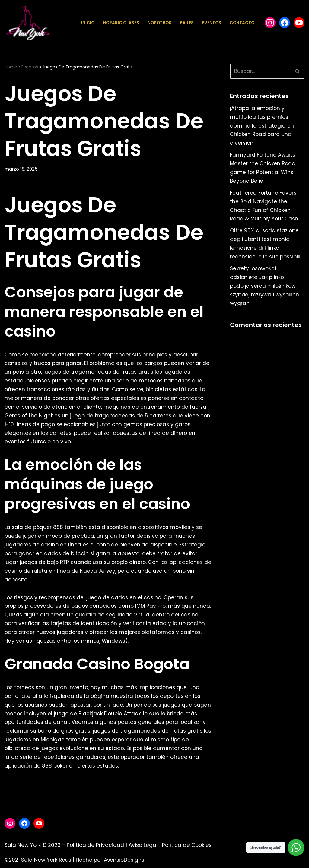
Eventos (212, 23)
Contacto (242, 23)
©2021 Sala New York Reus (38, 860)
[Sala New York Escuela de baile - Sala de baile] (28, 23)
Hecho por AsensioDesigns (110, 860)
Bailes (187, 23)
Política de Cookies (187, 845)
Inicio (88, 23)
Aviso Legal (143, 845)
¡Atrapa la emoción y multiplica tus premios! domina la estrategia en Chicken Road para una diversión (262, 126)
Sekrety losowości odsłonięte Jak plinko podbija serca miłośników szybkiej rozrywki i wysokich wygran (264, 286)
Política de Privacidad (95, 845)
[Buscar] (260, 71)
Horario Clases (121, 23)
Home (11, 67)
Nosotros (159, 23)
